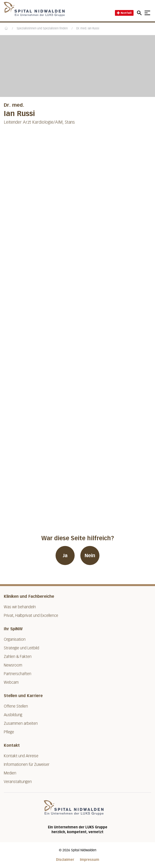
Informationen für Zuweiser (27, 765)
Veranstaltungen (18, 782)
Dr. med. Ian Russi (88, 29)
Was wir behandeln (20, 607)
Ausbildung (13, 715)
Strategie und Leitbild (21, 648)
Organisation (15, 639)
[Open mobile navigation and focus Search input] (140, 13)
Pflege (9, 732)
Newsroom (13, 665)
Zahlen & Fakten (18, 657)
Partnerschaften (18, 674)
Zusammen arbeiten (21, 723)
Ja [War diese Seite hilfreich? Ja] (65, 556)
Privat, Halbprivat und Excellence (31, 616)
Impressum (90, 860)
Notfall (124, 13)
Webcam (11, 682)
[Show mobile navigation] (147, 13)
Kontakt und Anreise (21, 756)
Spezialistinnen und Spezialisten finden (42, 29)
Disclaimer (65, 860)
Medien (10, 773)
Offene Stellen (16, 706)
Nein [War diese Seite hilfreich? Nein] (90, 556)
